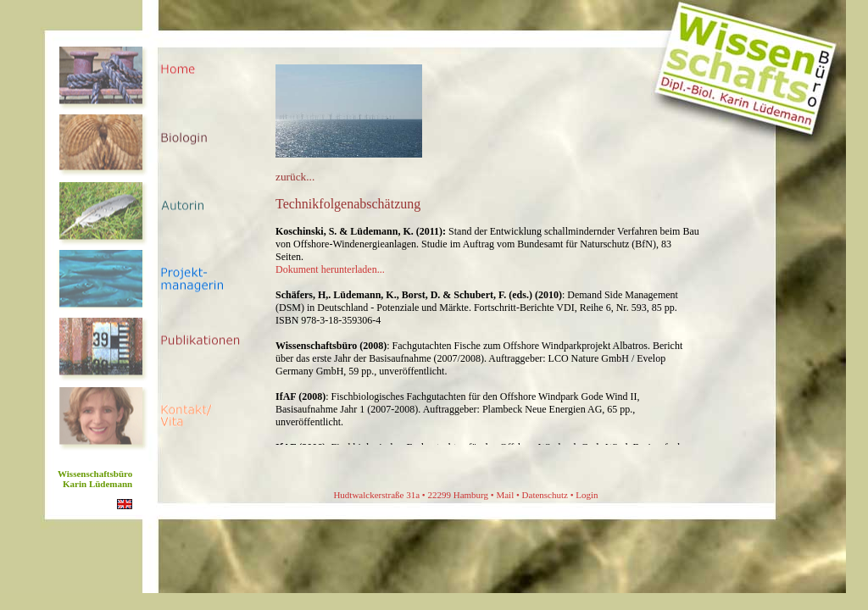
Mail (505, 495)
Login (587, 495)
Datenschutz (545, 495)
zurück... (295, 177)
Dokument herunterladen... (330, 269)
